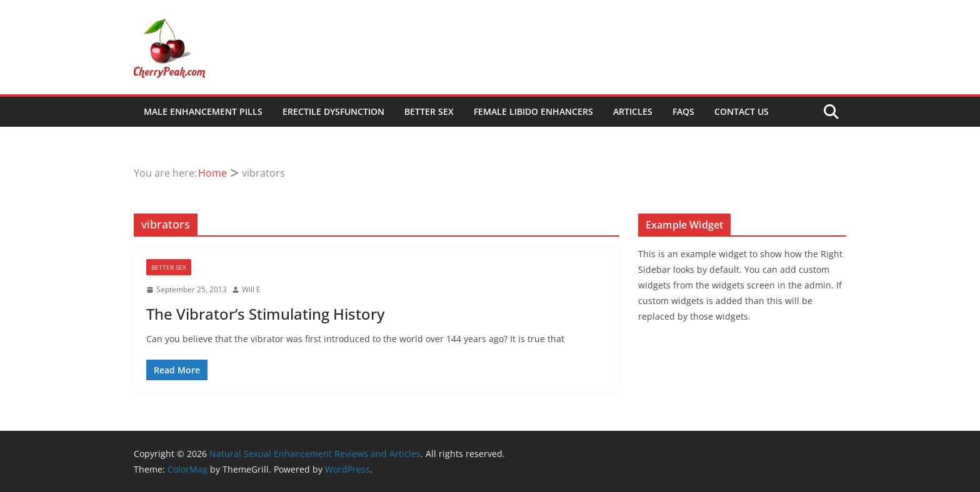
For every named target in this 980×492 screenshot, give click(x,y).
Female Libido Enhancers (533, 111)
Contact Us (742, 111)
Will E (251, 289)
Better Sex (429, 111)
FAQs (683, 111)
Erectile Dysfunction (333, 111)
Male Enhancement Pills (203, 111)
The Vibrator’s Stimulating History (265, 314)
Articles (633, 111)
